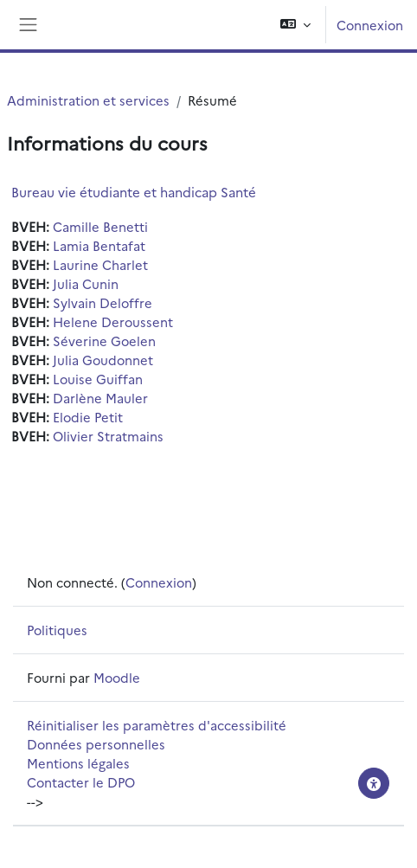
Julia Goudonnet (103, 360)
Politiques (57, 630)
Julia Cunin (86, 283)
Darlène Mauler (100, 398)
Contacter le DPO (81, 782)
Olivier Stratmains (108, 436)
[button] (295, 25)
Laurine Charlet (100, 264)
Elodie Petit (88, 417)
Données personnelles (96, 744)
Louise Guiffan (98, 379)
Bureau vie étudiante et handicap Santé (134, 192)
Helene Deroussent (113, 321)
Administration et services (88, 100)
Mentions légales (78, 763)
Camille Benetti (100, 226)
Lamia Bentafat (99, 245)
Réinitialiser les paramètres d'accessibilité (157, 725)
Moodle (117, 677)
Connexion (370, 25)
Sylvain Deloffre (103, 302)
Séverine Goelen (104, 341)
